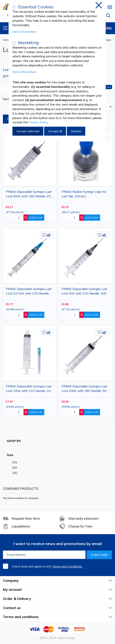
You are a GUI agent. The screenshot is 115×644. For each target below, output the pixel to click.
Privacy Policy (38, 122)
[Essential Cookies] (14, 7)
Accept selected (28, 131)
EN (106, 28)
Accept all (55, 131)
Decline (76, 131)
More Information (24, 32)
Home (7, 40)
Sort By (8, 99)
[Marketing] (14, 43)
